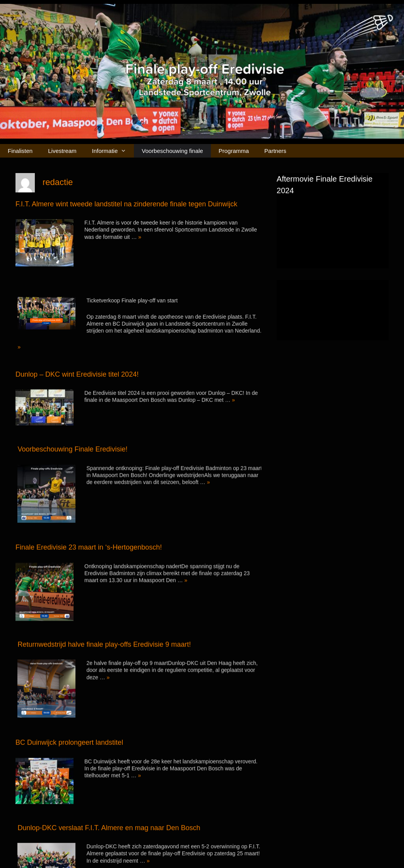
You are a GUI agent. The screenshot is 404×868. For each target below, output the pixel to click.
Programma (234, 151)
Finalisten (20, 151)
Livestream (62, 151)
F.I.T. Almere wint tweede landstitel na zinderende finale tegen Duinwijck (126, 204)
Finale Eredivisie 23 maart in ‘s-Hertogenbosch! (89, 527)
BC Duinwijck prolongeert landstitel (69, 711)
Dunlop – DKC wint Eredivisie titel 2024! (77, 365)
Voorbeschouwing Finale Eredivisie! (90, 431)
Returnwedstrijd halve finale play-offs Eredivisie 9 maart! (122, 613)
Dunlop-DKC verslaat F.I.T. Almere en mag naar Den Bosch (127, 787)
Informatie (113, 151)
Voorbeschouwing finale (172, 151)
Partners (275, 151)
